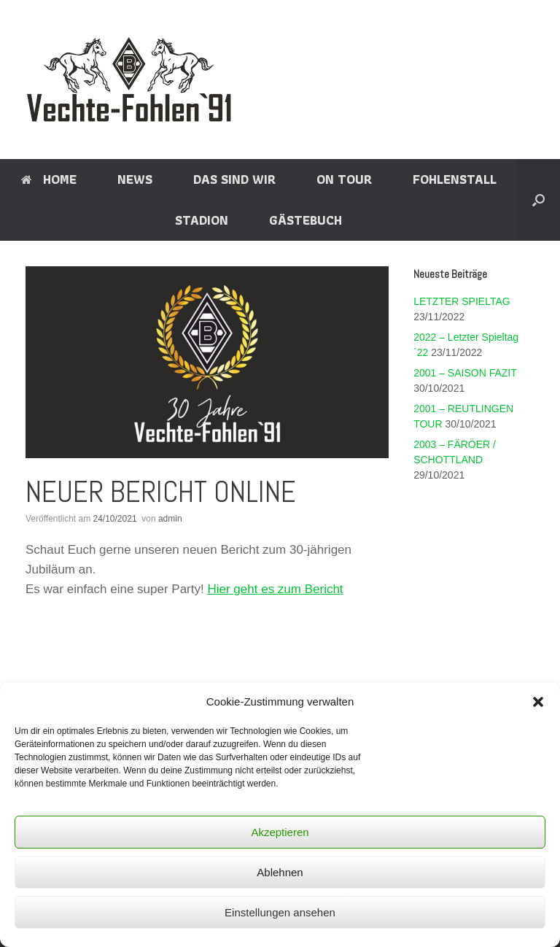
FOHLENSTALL (455, 179)
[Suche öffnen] (538, 200)
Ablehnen (280, 872)
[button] (538, 702)
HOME (49, 179)
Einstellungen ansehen (280, 912)
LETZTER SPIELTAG (462, 301)
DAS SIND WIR (234, 179)
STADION (202, 220)
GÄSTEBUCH (306, 220)
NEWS (135, 179)
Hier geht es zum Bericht (275, 589)
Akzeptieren (280, 832)
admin (170, 519)
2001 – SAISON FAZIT (465, 373)
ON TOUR (344, 179)
